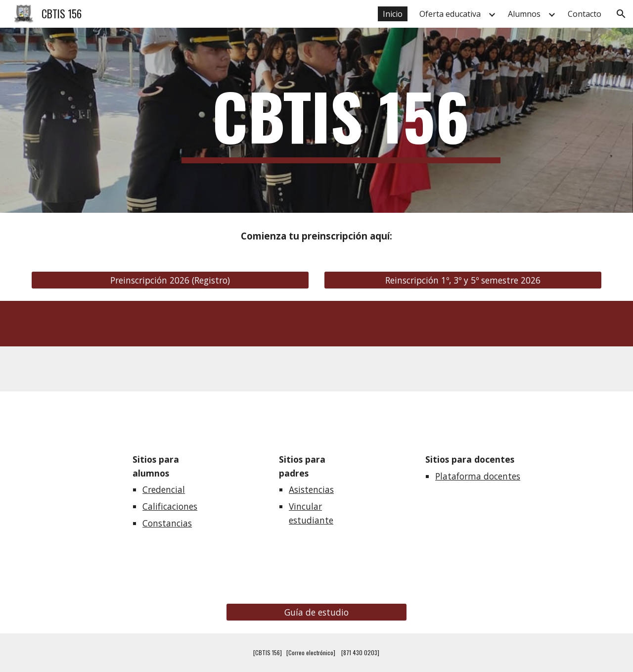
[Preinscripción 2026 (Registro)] (170, 280)
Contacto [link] (585, 14)
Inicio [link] (393, 14)
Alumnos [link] (524, 14)
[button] (621, 14)
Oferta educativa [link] (450, 14)
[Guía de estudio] (316, 612)
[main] (341, 120)
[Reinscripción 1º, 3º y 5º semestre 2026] (463, 280)
